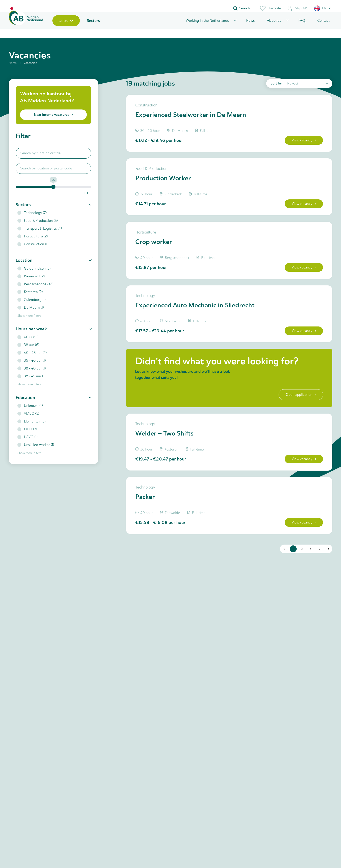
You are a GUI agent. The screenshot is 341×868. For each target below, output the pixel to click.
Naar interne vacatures (53, 120)
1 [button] (292, 563)
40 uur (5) (28, 342)
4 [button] (318, 563)
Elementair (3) (32, 426)
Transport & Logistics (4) (40, 233)
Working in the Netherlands (207, 24)
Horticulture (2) (33, 241)
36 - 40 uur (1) (32, 365)
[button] (323, 8)
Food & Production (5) (38, 226)
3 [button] (310, 563)
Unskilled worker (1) (36, 450)
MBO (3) (27, 434)
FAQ (302, 24)
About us (274, 24)
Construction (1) (33, 249)
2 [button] (301, 563)
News (250, 24)
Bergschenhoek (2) (35, 289)
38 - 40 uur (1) (32, 373)
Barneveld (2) (31, 281)
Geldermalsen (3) (34, 273)
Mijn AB (297, 8)
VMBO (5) (28, 418)
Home (13, 68)
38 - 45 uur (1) (31, 381)
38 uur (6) (28, 350)
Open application (300, 405)
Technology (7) (32, 218)
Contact (323, 24)
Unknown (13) (31, 411)
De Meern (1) (31, 312)
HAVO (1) (28, 442)
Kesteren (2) (30, 297)
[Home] (28, 24)
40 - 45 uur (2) (32, 358)
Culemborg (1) (32, 305)
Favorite (270, 8)
